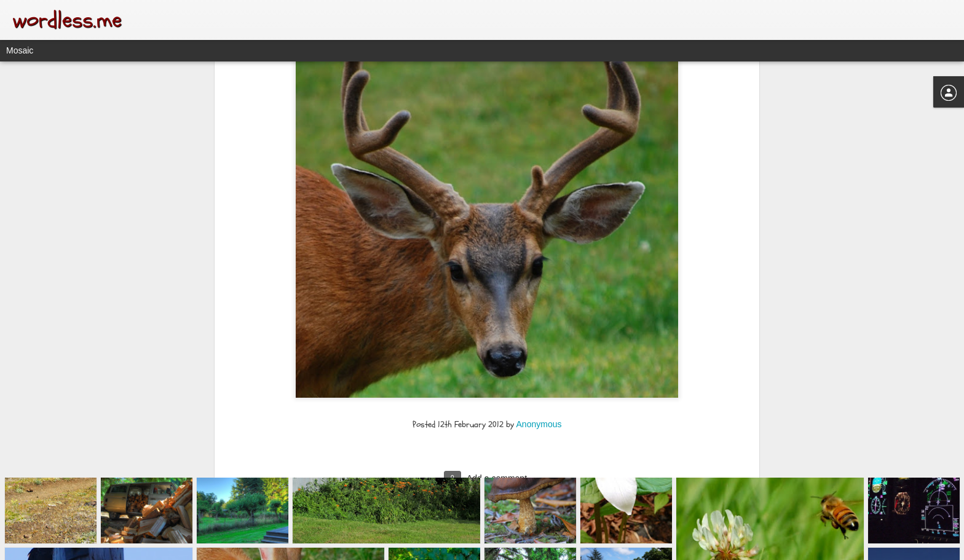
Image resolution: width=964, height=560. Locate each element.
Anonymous (539, 320)
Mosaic (20, 50)
